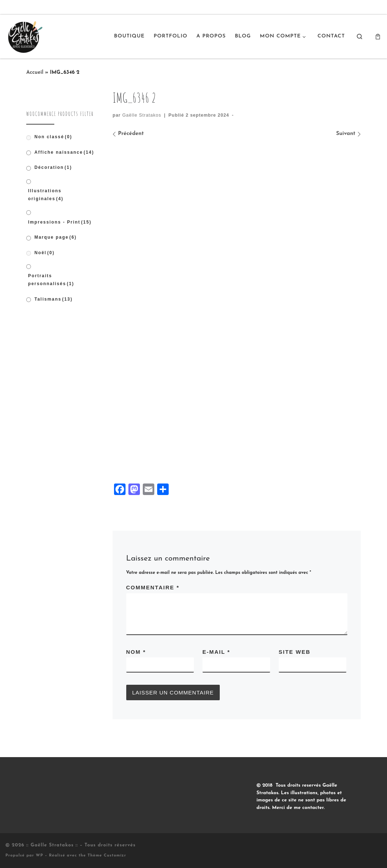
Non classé (53, 137)
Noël (45, 253)
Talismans (54, 299)
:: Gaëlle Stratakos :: (52, 845)
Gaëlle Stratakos (142, 115)
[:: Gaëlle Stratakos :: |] (24, 36)
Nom (136, 652)
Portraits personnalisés (51, 280)
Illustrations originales (46, 195)
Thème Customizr (107, 856)
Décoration (53, 167)
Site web (295, 652)
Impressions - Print (60, 222)
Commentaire (153, 587)
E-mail (216, 652)
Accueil (35, 73)
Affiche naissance (64, 152)
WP (39, 856)
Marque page (56, 237)
